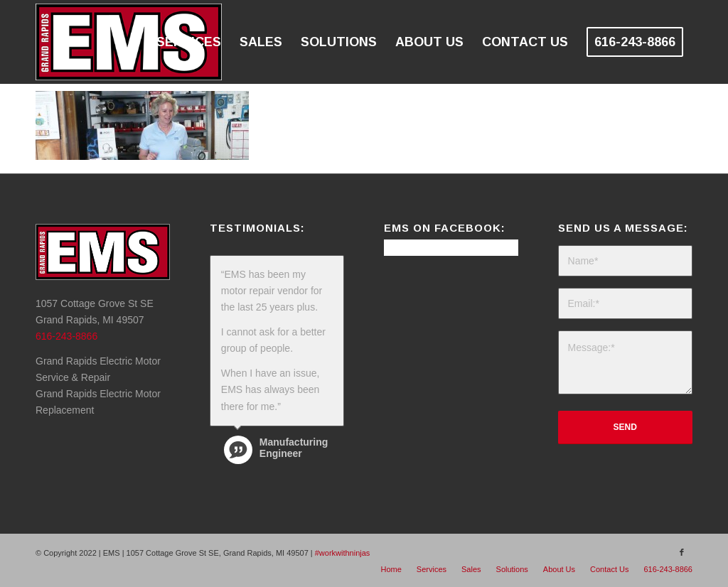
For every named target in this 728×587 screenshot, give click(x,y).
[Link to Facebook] (682, 552)
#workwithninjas (343, 553)
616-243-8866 (66, 336)
